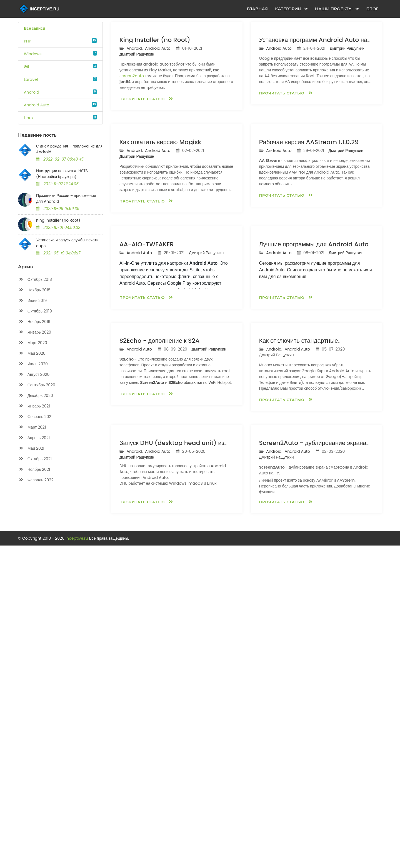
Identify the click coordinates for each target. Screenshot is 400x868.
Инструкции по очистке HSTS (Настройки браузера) (62, 174)
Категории (291, 9)
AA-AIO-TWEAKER (147, 438)
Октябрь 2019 (35, 311)
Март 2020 (33, 343)
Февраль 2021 (35, 417)
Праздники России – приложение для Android (66, 198)
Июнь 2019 (32, 301)
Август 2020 (34, 375)
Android (32, 92)
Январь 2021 (34, 406)
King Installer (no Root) (58, 220)
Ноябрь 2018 (34, 290)
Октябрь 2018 (35, 280)
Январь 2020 (35, 332)
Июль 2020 (33, 364)
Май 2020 (32, 353)
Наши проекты (337, 9)
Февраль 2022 (36, 480)
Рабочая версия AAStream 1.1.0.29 (309, 271)
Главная (257, 9)
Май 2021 (31, 448)
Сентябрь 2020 (37, 385)
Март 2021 (32, 427)
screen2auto (132, 140)
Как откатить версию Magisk (160, 271)
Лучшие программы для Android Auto (314, 438)
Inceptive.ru (77, 861)
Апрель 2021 (34, 438)
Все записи (35, 28)
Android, (135, 113)
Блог (372, 9)
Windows (33, 54)
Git (27, 67)
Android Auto (37, 105)
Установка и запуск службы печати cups (67, 243)
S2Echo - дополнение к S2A (159, 599)
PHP (27, 41)
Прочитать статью (146, 163)
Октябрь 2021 (35, 459)
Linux (29, 118)
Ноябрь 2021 (34, 470)
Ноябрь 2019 (34, 322)
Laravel (31, 79)
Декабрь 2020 (36, 396)
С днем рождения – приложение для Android (69, 149)
